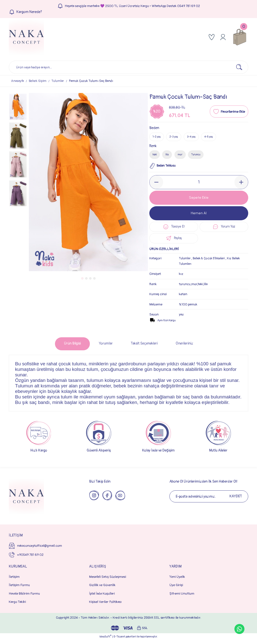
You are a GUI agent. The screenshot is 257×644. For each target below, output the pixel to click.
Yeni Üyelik (177, 580)
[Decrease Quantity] (156, 184)
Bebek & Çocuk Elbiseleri (211, 262)
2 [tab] (86, 278)
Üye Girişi (176, 589)
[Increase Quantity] (241, 184)
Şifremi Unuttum (182, 597)
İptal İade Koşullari (102, 597)
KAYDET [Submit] (236, 500)
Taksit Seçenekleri (144, 347)
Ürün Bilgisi (72, 347)
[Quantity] (199, 184)
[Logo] (26, 37)
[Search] (128, 67)
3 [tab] (90, 278)
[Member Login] (223, 37)
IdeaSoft (105, 640)
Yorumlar (106, 347)
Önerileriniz (184, 347)
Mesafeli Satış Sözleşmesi (108, 580)
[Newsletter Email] (209, 500)
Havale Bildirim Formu (24, 597)
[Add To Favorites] (229, 112)
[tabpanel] (88, 182)
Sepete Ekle (199, 199)
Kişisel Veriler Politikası (105, 606)
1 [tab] (82, 278)
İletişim (14, 580)
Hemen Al (199, 215)
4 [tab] (94, 278)
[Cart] (240, 37)
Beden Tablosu (163, 168)
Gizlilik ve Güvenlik (102, 589)
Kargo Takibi (17, 606)
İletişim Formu (19, 589)
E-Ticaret (119, 641)
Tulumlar (185, 262)
